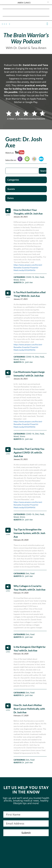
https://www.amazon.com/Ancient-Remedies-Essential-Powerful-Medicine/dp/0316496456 (28, 268)
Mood (16, 280)
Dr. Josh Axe (27, 282)
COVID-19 (30, 277)
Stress (22, 280)
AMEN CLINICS (24, 3)
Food (42, 277)
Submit (26, 833)
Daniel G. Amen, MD (26, 13)
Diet (37, 277)
